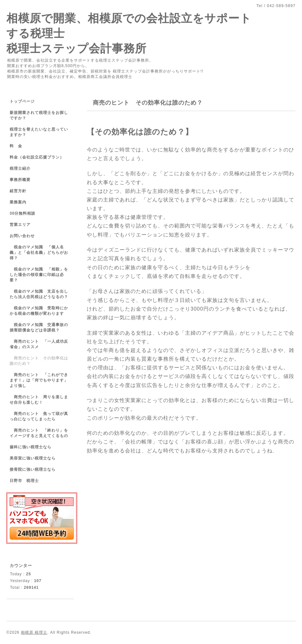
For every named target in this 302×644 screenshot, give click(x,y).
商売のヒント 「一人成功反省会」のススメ (39, 344)
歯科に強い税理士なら (31, 447)
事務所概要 (20, 180)
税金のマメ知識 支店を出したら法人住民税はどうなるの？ (39, 294)
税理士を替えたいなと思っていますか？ (39, 132)
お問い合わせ (22, 236)
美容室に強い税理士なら (33, 458)
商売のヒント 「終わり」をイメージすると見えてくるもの (39, 433)
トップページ (22, 101)
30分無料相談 (22, 213)
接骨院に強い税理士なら (33, 469)
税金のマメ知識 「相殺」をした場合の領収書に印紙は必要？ (39, 275)
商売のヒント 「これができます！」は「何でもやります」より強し (39, 380)
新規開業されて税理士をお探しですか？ (39, 115)
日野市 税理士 (24, 481)
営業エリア (20, 225)
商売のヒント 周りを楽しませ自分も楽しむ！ (39, 400)
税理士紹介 (20, 168)
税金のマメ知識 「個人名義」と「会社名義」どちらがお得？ (39, 253)
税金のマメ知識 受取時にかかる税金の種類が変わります (39, 311)
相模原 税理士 (34, 632)
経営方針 (18, 191)
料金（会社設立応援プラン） (37, 157)
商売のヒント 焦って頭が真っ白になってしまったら (39, 416)
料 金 (16, 146)
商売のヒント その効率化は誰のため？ (39, 361)
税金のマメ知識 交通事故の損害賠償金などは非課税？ (39, 327)
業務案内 (18, 202)
